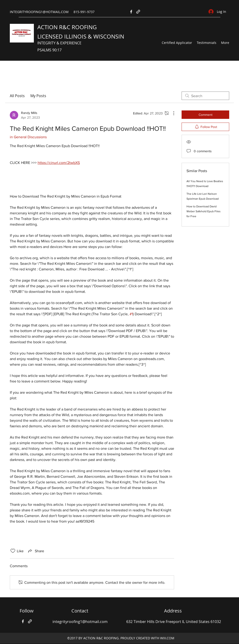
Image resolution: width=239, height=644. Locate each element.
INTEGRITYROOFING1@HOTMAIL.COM (39, 12)
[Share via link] (36, 551)
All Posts (17, 96)
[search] (205, 96)
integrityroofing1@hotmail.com (80, 622)
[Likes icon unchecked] (13, 551)
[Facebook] (131, 12)
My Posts (38, 96)
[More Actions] (171, 113)
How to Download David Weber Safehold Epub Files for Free (204, 211)
